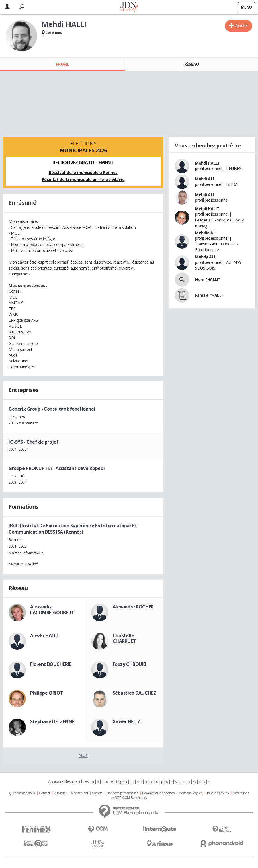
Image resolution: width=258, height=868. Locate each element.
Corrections (241, 793)
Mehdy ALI (205, 257)
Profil (62, 64)
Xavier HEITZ (127, 721)
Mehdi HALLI (207, 163)
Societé (97, 793)
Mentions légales (190, 793)
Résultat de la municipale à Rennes (83, 172)
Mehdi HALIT (207, 209)
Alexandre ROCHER (133, 607)
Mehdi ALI (204, 179)
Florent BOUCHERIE (51, 664)
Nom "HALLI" (207, 279)
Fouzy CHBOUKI (130, 664)
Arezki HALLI (44, 635)
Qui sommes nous (22, 793)
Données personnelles (122, 793)
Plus (83, 756)
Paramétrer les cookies (158, 793)
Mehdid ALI (206, 233)
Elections (83, 147)
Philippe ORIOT (47, 693)
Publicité (60, 793)
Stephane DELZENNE (52, 721)
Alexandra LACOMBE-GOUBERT (52, 610)
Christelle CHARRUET (124, 638)
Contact (44, 793)
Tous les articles (218, 793)
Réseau (191, 64)
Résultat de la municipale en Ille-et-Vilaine (83, 179)
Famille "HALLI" (210, 295)
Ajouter (242, 25)
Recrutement (79, 793)
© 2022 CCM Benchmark (129, 798)
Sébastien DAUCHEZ (134, 693)
